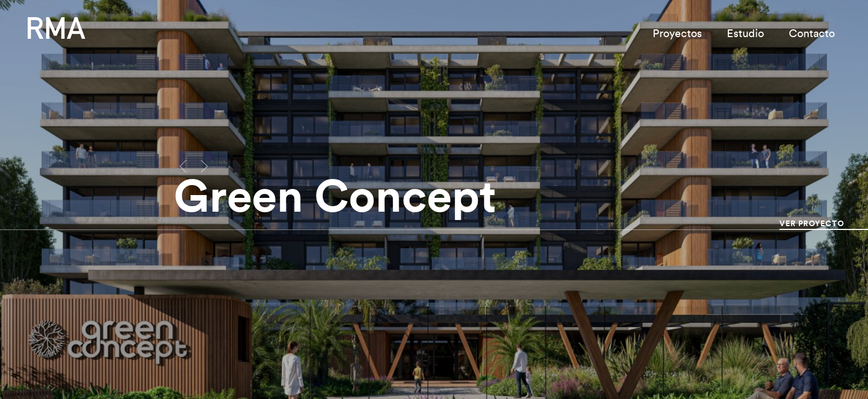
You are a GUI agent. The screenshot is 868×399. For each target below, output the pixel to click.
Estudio (745, 34)
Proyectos (677, 34)
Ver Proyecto (812, 224)
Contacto (812, 34)
